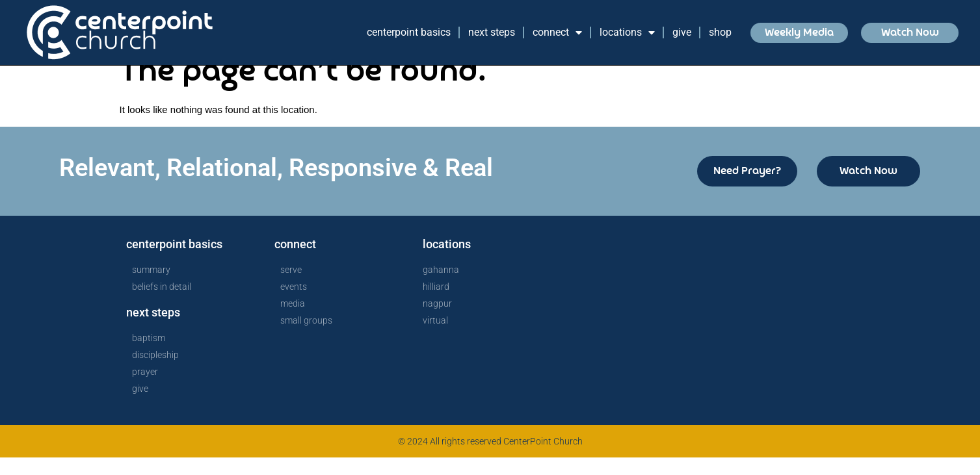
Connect (557, 32)
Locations (627, 32)
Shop (720, 32)
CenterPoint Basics (409, 32)
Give (682, 32)
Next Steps (492, 32)
